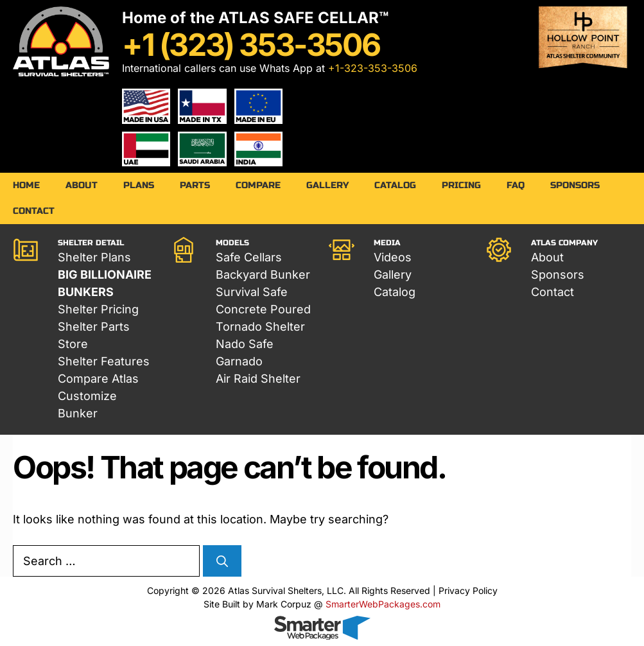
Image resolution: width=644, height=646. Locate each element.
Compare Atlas (98, 379)
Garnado (239, 361)
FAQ (516, 185)
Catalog (395, 185)
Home (26, 185)
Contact (34, 211)
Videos (393, 257)
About (82, 185)
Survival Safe (252, 292)
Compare (258, 185)
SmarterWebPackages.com (383, 604)
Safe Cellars (249, 257)
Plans (139, 185)
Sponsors (575, 185)
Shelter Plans (94, 257)
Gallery (327, 185)
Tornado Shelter (260, 327)
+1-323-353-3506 (373, 68)
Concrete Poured (263, 309)
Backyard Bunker (263, 275)
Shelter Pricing (98, 309)
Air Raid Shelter (258, 379)
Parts (195, 185)
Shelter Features (104, 361)
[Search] (222, 562)
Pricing (461, 185)
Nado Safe (245, 344)
